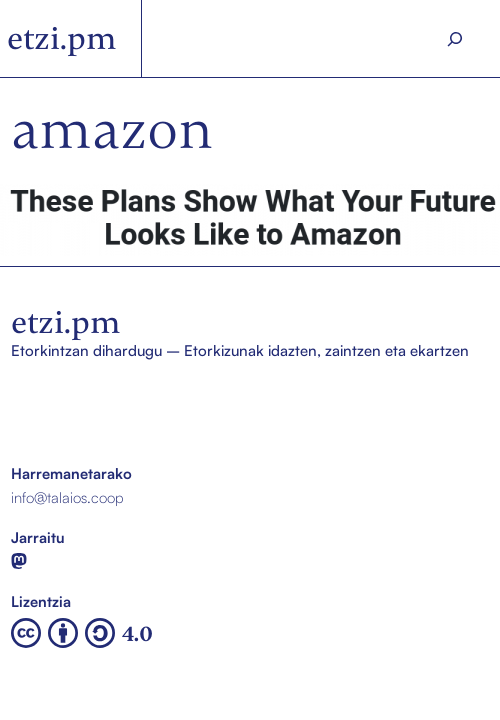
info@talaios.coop (67, 497)
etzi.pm (62, 38)
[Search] (455, 39)
